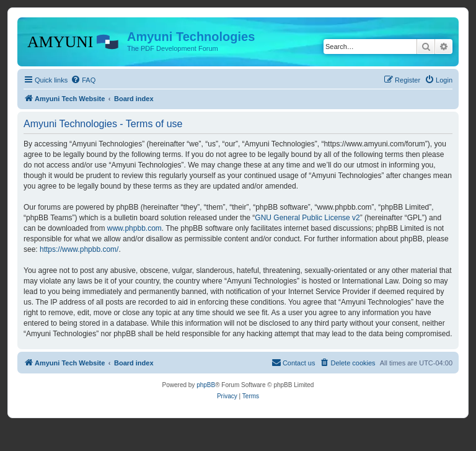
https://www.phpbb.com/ (79, 249)
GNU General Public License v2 (307, 218)
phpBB (206, 385)
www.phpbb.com (134, 228)
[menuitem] (83, 80)
